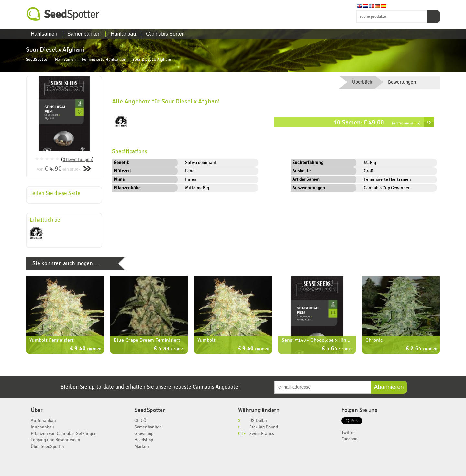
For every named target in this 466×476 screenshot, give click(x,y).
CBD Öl (141, 421)
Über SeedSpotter (48, 446)
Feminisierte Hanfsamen (104, 60)
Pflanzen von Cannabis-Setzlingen (64, 433)
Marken (142, 446)
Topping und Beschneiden (55, 440)
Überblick (362, 82)
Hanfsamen (44, 34)
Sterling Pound (264, 427)
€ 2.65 (421, 349)
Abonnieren (389, 387)
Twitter (348, 433)
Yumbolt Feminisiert (52, 340)
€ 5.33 (169, 349)
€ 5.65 (337, 349)
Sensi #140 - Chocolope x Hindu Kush (323, 340)
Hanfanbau (123, 34)
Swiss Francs (262, 433)
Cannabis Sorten (165, 34)
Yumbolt (206, 340)
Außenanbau (43, 421)
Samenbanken (84, 34)
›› (429, 122)
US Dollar (258, 421)
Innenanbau (42, 427)
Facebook (350, 439)
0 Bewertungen (77, 160)
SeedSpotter (63, 14)
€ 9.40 (85, 349)
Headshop (144, 440)
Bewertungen (402, 82)
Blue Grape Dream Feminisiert (147, 340)
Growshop (144, 433)
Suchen (434, 16)
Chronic (374, 340)
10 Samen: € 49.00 (377, 122)
